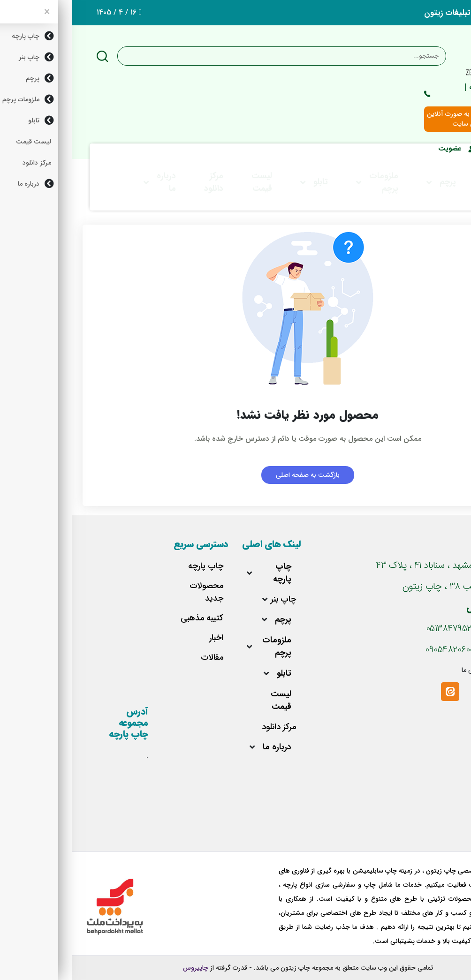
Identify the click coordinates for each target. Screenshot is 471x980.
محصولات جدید (134, 592)
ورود (425, 149)
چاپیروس (123, 968)
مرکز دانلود (141, 182)
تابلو (248, 182)
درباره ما (94, 182)
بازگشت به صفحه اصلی (235, 475)
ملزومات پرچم (311, 182)
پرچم (376, 182)
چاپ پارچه (210, 573)
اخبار (144, 638)
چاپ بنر (428, 182)
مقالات (140, 658)
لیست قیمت (190, 182)
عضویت (384, 149)
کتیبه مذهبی (130, 618)
